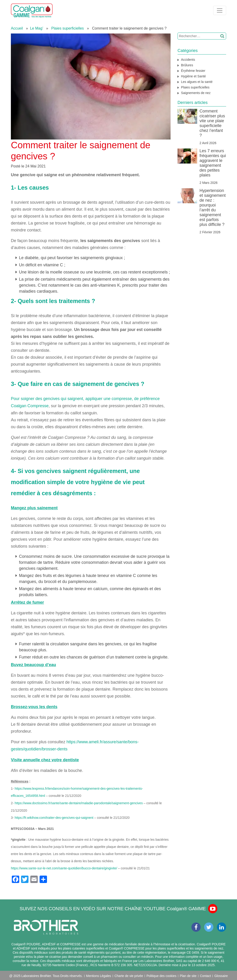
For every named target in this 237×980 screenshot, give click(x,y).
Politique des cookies (161, 974)
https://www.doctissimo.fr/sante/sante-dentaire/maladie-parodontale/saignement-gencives (79, 802)
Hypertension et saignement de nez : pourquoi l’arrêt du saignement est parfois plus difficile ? (213, 208)
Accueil (17, 28)
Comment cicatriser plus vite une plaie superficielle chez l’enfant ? (212, 123)
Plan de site (188, 974)
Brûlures (187, 65)
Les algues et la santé (197, 82)
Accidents (188, 60)
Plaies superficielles (68, 28)
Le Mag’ (37, 28)
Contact (206, 974)
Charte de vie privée (129, 974)
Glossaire (221, 974)
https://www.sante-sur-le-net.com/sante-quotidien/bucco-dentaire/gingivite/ (64, 867)
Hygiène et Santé (193, 76)
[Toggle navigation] (220, 10)
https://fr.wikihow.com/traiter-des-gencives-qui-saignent (54, 816)
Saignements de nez (196, 93)
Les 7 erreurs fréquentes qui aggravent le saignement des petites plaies (213, 163)
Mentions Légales (99, 974)
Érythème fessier (193, 71)
